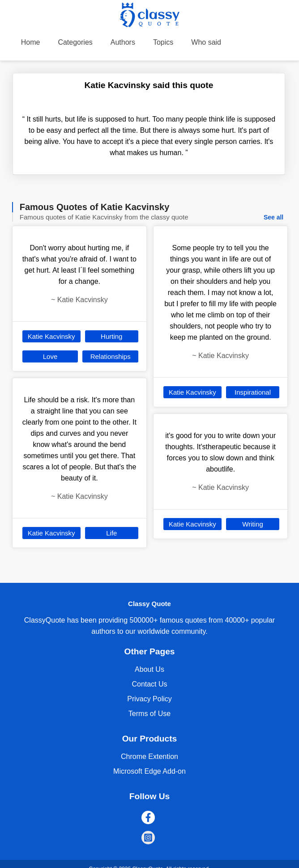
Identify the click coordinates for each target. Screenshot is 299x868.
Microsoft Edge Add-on (149, 771)
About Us (149, 669)
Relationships (111, 356)
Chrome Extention (149, 756)
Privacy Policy (149, 699)
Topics (163, 42)
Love (50, 356)
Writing (252, 524)
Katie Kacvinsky (51, 336)
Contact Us (149, 684)
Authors (123, 42)
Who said (206, 42)
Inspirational (253, 392)
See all (273, 217)
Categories (75, 42)
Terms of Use (149, 714)
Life (111, 533)
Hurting (111, 336)
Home (31, 42)
